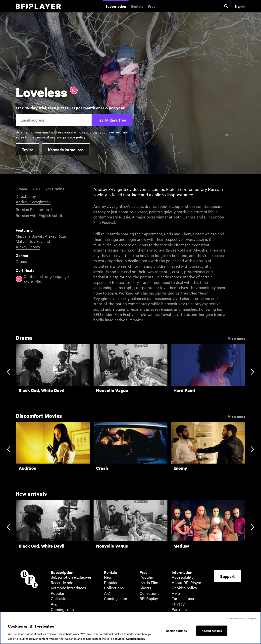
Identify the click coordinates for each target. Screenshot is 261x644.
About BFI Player (186, 582)
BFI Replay (149, 598)
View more (237, 338)
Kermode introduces (68, 588)
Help (176, 593)
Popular (58, 593)
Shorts (145, 588)
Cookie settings (176, 630)
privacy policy (74, 137)
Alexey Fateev (28, 247)
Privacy (178, 604)
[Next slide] (252, 372)
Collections (61, 598)
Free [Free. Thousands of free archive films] (152, 6)
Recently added (64, 582)
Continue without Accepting (242, 618)
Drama (21, 261)
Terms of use (183, 598)
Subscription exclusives (71, 577)
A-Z (54, 604)
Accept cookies (212, 630)
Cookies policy (184, 588)
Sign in (240, 6)
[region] (130, 628)
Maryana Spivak (29, 236)
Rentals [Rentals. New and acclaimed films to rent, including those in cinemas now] (137, 6)
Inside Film (149, 582)
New (108, 577)
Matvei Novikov (29, 241)
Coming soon (62, 609)
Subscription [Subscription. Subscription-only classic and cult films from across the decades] (116, 6)
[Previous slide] (8, 372)
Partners (179, 609)
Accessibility (183, 577)
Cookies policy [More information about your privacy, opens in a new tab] (136, 639)
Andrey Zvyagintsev (33, 202)
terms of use (45, 137)
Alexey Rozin (56, 236)
